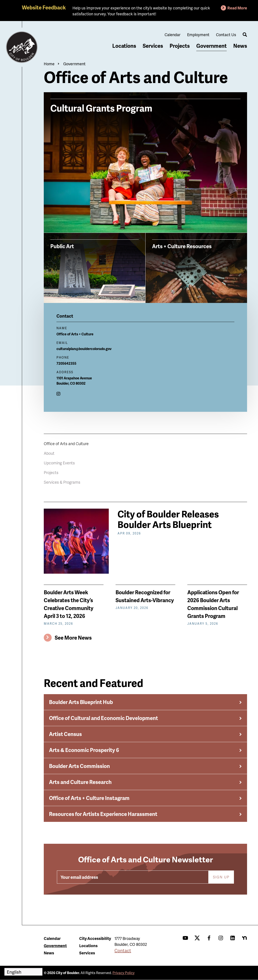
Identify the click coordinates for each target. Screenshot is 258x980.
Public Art (62, 246)
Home (49, 64)
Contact (123, 950)
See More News (73, 638)
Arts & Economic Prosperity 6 (84, 750)
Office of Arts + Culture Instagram (89, 798)
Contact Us (226, 34)
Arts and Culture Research (80, 782)
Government (211, 46)
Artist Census (65, 734)
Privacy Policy (124, 973)
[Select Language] (23, 972)
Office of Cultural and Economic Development (104, 718)
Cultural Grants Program (101, 107)
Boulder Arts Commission (79, 766)
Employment (198, 34)
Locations (124, 46)
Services (153, 46)
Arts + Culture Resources (182, 246)
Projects (180, 46)
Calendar (173, 34)
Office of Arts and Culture (66, 443)
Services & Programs (62, 482)
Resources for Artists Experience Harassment (103, 814)
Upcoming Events (59, 463)
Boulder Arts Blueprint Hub (81, 702)
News (240, 46)
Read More (237, 8)
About (49, 453)
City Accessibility (95, 938)
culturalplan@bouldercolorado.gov (84, 349)
